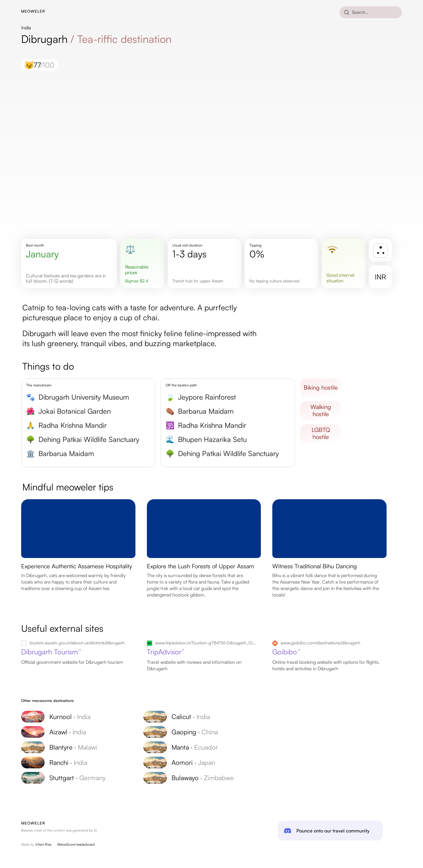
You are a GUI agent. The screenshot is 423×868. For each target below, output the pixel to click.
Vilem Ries (43, 844)
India (26, 28)
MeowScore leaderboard (76, 844)
